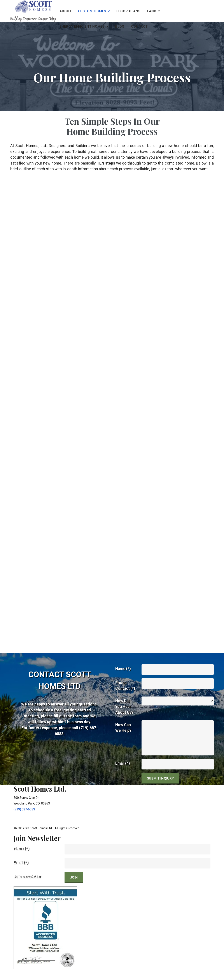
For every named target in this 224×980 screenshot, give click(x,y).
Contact (139, 27)
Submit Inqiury (160, 787)
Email (123, 772)
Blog (120, 27)
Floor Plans (128, 11)
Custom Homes (92, 11)
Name (123, 677)
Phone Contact (125, 694)
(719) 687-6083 (24, 818)
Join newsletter (28, 886)
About (66, 11)
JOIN (74, 887)
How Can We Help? (124, 737)
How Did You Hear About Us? (124, 715)
